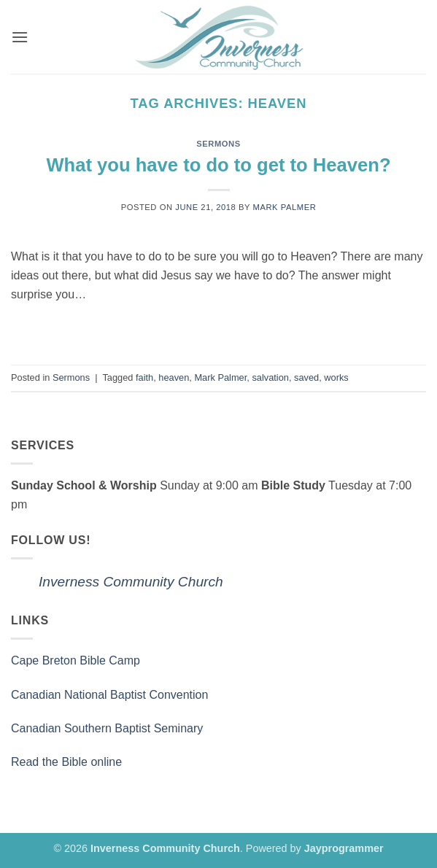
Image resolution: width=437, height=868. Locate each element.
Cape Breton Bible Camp (76, 660)
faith (144, 377)
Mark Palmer (285, 207)
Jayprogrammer (344, 848)
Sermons (218, 144)
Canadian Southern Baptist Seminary (107, 728)
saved (306, 377)
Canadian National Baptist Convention (109, 695)
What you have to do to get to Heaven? (218, 165)
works (336, 377)
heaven (174, 377)
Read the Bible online (66, 762)
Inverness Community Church (131, 582)
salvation (270, 377)
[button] (20, 37)
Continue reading (218, 328)
